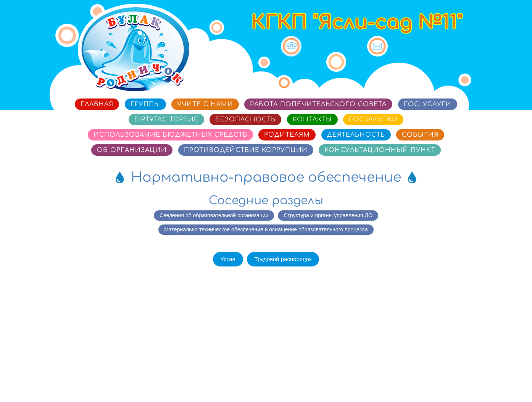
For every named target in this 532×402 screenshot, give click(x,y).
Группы (145, 104)
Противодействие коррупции (246, 150)
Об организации (132, 150)
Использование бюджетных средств (170, 135)
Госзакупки (373, 119)
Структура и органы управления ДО (328, 215)
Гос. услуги (428, 104)
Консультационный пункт (380, 150)
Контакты (312, 119)
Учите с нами (205, 104)
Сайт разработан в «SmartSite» (445, 377)
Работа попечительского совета (318, 104)
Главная (97, 104)
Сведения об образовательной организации (214, 215)
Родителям (287, 135)
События (420, 135)
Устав (228, 259)
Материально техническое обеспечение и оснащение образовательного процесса (266, 229)
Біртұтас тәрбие (166, 119)
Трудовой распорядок (283, 259)
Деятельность (356, 135)
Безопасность (245, 119)
